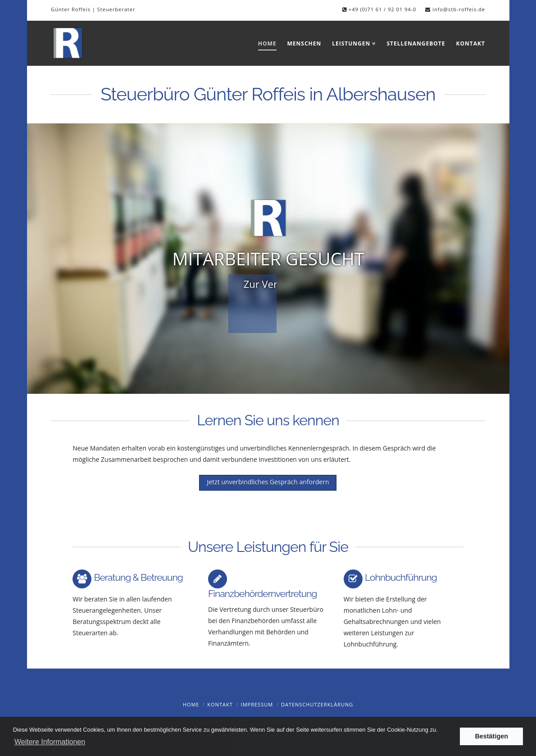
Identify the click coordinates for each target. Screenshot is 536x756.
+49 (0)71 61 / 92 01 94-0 (382, 9)
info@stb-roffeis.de (459, 9)
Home (191, 704)
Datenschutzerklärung (317, 704)
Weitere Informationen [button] (50, 742)
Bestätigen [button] (491, 736)
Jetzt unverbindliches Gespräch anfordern (268, 482)
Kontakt (220, 704)
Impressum (257, 704)
